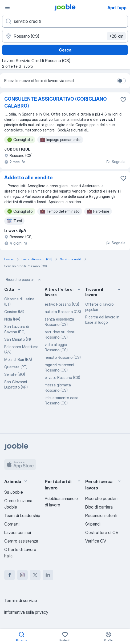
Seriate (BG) (15, 374)
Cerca (65, 50)
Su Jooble (14, 492)
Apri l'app (117, 8)
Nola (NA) (12, 319)
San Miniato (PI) (18, 339)
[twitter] (35, 575)
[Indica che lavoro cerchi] (65, 21)
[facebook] (10, 575)
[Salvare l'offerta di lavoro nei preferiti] (123, 100)
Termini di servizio (21, 600)
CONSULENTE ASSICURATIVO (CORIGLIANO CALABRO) (56, 102)
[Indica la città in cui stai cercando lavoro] (65, 36)
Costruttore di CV (102, 532)
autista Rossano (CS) (63, 312)
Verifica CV (96, 541)
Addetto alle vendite (29, 178)
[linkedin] (48, 575)
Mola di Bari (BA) (18, 359)
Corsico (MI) (14, 312)
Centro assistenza (21, 541)
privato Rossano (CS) (62, 378)
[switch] (121, 81)
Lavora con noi (18, 532)
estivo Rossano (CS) (62, 304)
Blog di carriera (99, 507)
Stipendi (93, 524)
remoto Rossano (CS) (63, 357)
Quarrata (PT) (16, 367)
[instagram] (22, 575)
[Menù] (7, 7)
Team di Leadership (22, 515)
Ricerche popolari (24, 280)
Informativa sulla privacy (26, 612)
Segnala (116, 162)
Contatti (12, 524)
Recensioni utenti (101, 515)
